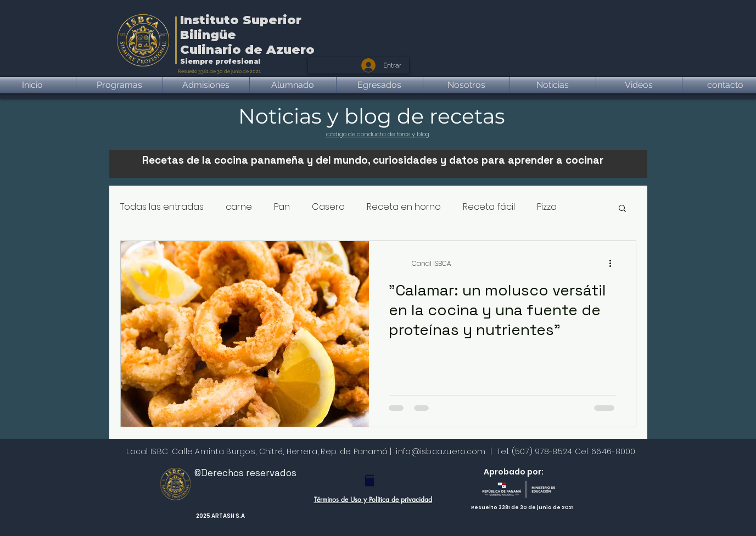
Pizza (547, 207)
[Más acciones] (614, 264)
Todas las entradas (162, 207)
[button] (622, 209)
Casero (328, 207)
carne (239, 207)
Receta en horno (404, 207)
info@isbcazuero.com (441, 451)
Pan (282, 207)
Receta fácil (489, 207)
